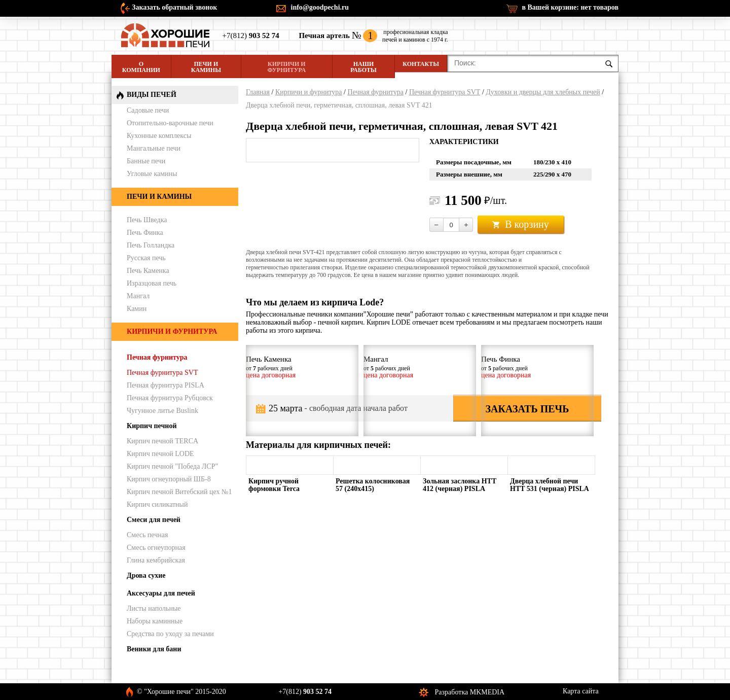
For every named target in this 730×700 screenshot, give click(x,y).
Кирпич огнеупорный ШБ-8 (169, 479)
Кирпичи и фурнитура (287, 67)
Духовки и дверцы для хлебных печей (543, 92)
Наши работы (363, 67)
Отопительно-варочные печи (170, 123)
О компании (141, 67)
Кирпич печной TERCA (162, 441)
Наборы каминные (155, 621)
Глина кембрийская (156, 560)
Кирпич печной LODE (160, 454)
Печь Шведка (147, 220)
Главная (258, 92)
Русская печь (146, 258)
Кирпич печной (152, 426)
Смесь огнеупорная (156, 548)
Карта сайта (581, 691)
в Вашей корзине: (570, 7)
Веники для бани (154, 649)
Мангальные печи (154, 148)
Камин (137, 309)
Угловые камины (152, 174)
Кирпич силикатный (157, 504)
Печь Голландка (151, 245)
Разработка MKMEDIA (470, 692)
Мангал (138, 296)
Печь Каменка (148, 271)
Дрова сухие (146, 575)
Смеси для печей (154, 520)
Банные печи (146, 161)
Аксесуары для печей (161, 593)
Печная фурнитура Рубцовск (170, 398)
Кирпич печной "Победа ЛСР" (172, 466)
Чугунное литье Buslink (162, 411)
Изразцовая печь (152, 283)
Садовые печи (148, 110)
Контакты (421, 64)
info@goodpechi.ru (320, 7)
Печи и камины (206, 67)
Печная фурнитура (375, 92)
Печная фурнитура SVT (445, 92)
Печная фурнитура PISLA (166, 385)
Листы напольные (154, 608)
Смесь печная (147, 535)
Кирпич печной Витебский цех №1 (179, 492)
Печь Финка (145, 233)
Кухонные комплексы (159, 136)
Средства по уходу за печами (170, 634)
